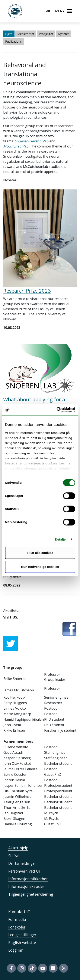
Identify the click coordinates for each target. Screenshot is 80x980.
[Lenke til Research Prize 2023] (40, 238)
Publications (13, 41)
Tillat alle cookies (40, 553)
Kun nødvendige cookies (40, 567)
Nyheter (63, 34)
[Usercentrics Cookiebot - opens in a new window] (57, 410)
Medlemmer (26, 34)
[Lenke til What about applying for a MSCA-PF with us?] (40, 369)
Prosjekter (46, 34)
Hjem (9, 34)
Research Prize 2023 (27, 291)
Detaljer (61, 539)
